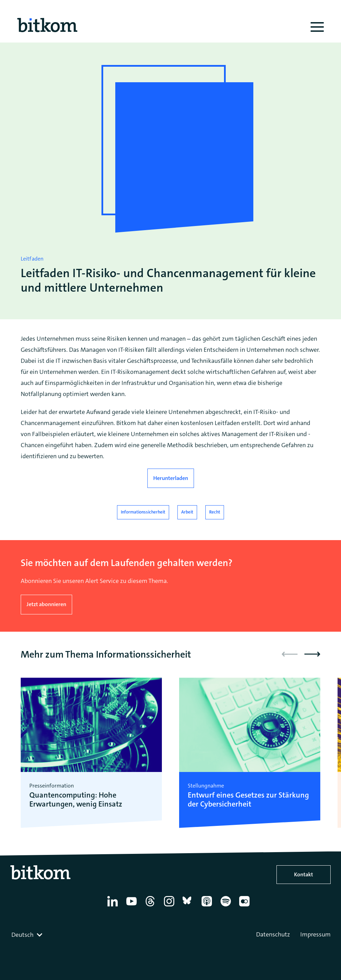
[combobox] (28, 935)
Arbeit (187, 512)
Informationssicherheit (143, 512)
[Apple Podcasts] (208, 906)
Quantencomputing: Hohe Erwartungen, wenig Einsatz (76, 800)
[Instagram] (170, 906)
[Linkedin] (114, 906)
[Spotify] (227, 906)
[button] (312, 654)
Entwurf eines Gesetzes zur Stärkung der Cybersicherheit (248, 800)
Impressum (315, 934)
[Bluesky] (189, 906)
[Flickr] (246, 906)
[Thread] (151, 906)
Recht (215, 512)
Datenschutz (273, 934)
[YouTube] (133, 906)
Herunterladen (171, 478)
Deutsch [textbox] (22, 935)
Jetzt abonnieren (46, 604)
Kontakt (304, 874)
